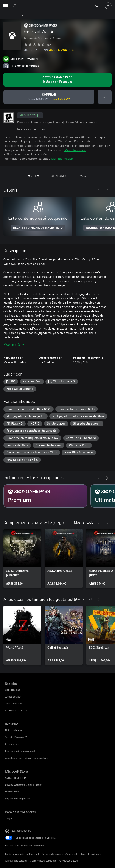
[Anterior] (99, 190)
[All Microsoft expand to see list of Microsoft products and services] (5, 6)
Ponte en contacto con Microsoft (22, 854)
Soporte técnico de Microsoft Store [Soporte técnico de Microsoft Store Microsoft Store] (23, 785)
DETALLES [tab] (33, 176)
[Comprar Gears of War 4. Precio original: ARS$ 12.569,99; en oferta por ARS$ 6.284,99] (49, 97)
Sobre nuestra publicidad (43, 861)
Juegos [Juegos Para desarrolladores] (9, 818)
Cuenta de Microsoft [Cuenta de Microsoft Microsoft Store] (16, 778)
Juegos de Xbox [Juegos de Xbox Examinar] (13, 697)
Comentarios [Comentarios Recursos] (12, 744)
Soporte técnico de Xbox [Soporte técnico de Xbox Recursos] (18, 737)
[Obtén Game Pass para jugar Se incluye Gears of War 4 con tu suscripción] (57, 80)
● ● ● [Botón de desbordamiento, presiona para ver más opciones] (105, 97)
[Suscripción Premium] (45, 496)
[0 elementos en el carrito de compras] (98, 6)
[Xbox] (11, 15)
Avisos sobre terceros (16, 861)
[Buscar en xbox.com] (15, 6)
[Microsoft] (57, 3)
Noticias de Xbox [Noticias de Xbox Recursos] (14, 730)
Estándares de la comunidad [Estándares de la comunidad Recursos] (20, 751)
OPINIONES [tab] (58, 176)
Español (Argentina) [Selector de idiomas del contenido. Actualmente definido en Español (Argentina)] (22, 830)
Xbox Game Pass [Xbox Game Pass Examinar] (14, 703)
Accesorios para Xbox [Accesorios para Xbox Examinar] (16, 710)
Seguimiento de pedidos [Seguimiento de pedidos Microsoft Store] (18, 798)
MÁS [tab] (83, 176)
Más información (75, 150)
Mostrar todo (84, 522)
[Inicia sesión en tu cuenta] (108, 6)
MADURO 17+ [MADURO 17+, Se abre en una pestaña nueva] (30, 115)
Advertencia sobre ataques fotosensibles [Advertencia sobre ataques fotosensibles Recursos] (26, 758)
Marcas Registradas (90, 854)
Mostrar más (14, 344)
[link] (22, 559)
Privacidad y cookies (52, 854)
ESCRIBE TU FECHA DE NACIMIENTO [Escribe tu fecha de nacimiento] (38, 228)
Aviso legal (71, 854)
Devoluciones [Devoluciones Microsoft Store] (12, 791)
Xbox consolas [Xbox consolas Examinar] (12, 690)
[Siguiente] (107, 190)
